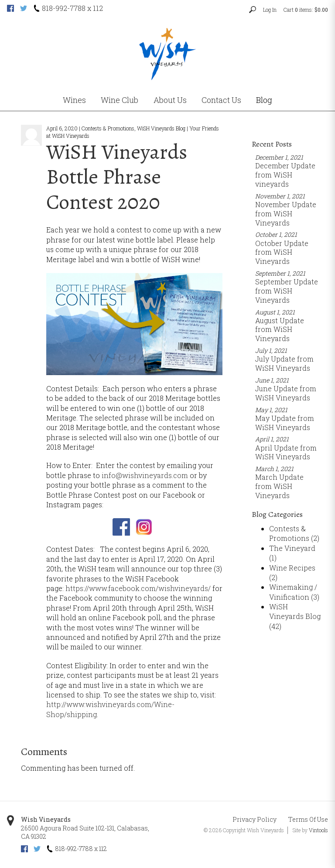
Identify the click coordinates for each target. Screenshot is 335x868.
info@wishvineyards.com (145, 475)
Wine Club (120, 100)
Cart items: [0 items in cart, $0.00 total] (306, 10)
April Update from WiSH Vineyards (286, 452)
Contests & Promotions (294, 533)
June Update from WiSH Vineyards (286, 393)
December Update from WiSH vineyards (285, 175)
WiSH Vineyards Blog (295, 616)
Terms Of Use (308, 819)
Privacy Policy (255, 819)
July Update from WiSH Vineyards (284, 363)
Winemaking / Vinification (294, 592)
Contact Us (221, 100)
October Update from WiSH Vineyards (282, 252)
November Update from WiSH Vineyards (286, 214)
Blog (264, 100)
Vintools (318, 830)
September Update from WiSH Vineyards (287, 291)
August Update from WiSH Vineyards (280, 330)
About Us (170, 100)
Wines (74, 100)
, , (85, 832)
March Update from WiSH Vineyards (279, 486)
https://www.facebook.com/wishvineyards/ (138, 588)
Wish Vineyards (46, 819)
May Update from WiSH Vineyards (285, 423)
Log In (270, 10)
